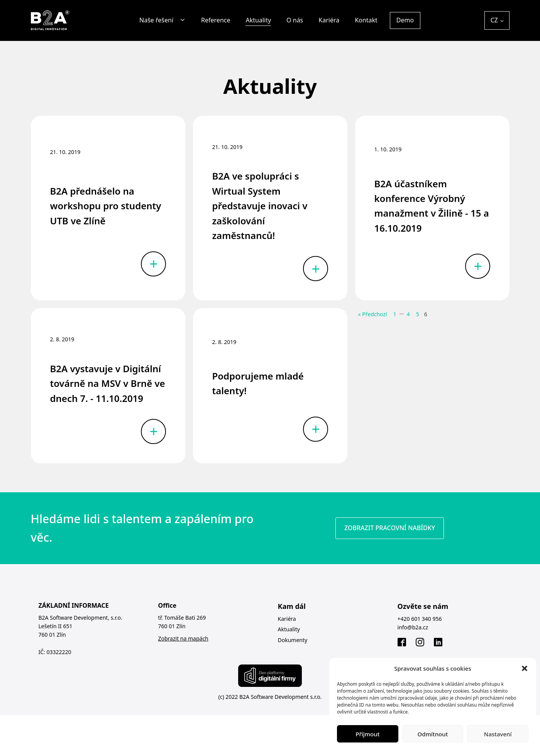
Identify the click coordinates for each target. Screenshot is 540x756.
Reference (216, 20)
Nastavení (498, 734)
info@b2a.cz (413, 627)
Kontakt (366, 20)
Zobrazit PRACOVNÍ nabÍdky (390, 528)
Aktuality (258, 20)
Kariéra (329, 20)
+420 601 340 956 (420, 619)
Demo (405, 20)
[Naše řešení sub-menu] (184, 20)
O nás (295, 20)
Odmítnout (433, 734)
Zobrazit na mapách (183, 638)
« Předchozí (373, 314)
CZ (494, 20)
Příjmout (367, 734)
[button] (525, 668)
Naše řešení (156, 20)
